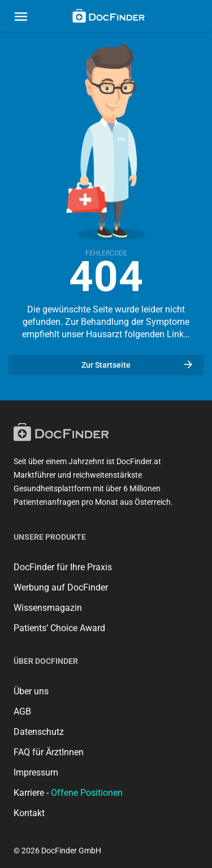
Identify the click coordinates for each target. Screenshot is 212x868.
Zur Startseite (137, 365)
